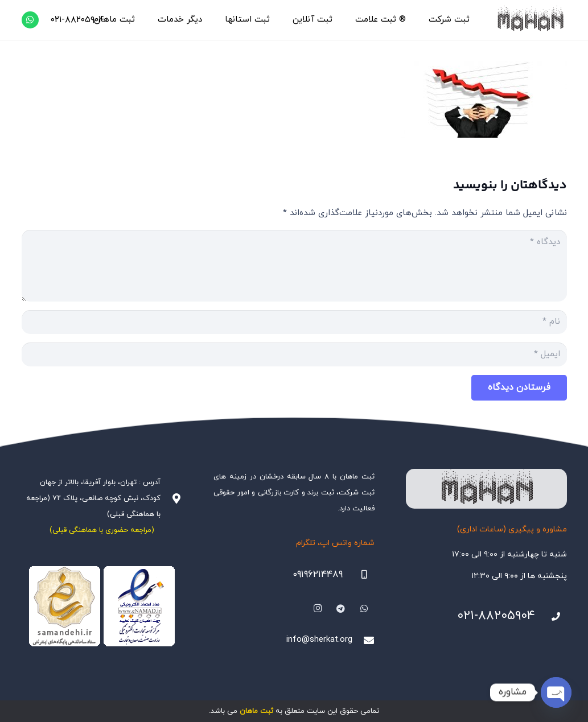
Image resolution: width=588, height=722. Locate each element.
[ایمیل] (294, 354)
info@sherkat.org (319, 640)
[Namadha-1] (102, 607)
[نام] (294, 322)
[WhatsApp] (30, 20)
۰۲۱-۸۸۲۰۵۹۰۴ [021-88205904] (496, 616)
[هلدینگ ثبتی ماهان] (530, 20)
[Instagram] (318, 609)
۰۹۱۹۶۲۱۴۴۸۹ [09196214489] (318, 575)
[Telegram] (341, 609)
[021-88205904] (551, 617)
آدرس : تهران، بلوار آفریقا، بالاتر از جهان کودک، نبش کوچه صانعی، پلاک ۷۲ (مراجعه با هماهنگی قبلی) (93, 498)
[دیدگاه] (294, 266)
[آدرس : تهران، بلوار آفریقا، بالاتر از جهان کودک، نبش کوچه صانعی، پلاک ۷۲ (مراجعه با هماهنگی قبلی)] (171, 498)
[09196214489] (359, 575)
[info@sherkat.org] (363, 640)
